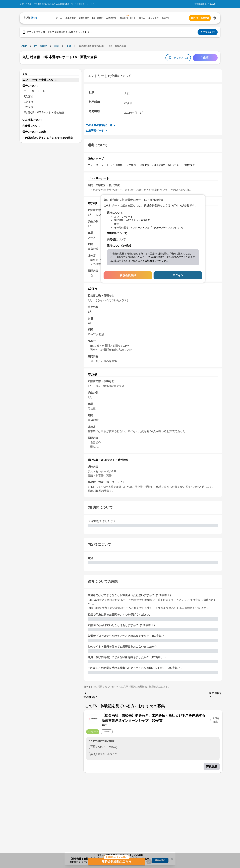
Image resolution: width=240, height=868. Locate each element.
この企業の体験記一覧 (101, 125)
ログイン (178, 275)
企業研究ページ (97, 131)
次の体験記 (216, 695)
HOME (23, 46)
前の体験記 (90, 695)
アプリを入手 (208, 32)
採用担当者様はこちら (204, 4)
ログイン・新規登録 (200, 18)
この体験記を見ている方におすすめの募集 (48, 138)
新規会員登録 (128, 275)
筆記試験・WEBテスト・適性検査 (44, 113)
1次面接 (28, 96)
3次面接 (28, 107)
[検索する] (214, 18)
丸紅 (69, 46)
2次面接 (28, 102)
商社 (57, 46)
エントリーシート (34, 91)
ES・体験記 (41, 46)
